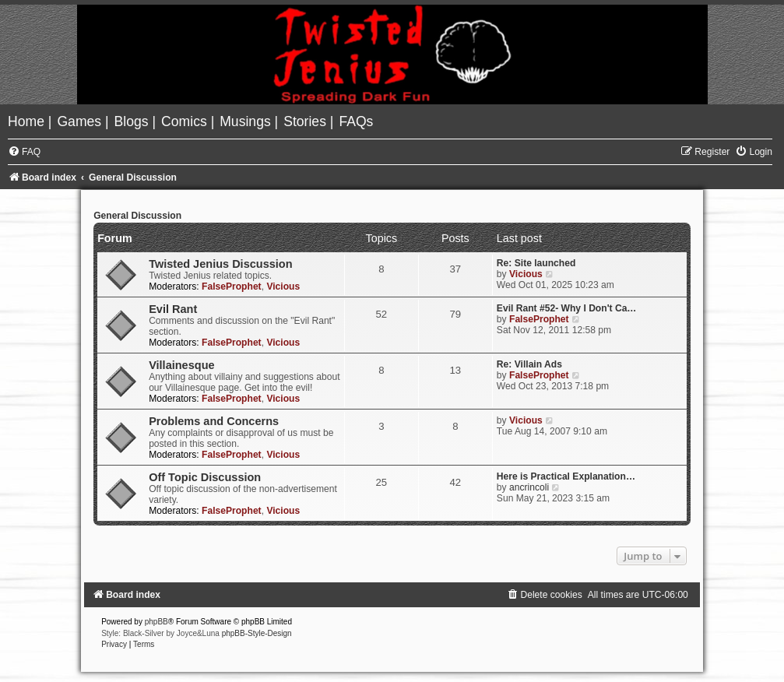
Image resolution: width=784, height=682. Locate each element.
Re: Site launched (536, 263)
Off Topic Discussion (205, 477)
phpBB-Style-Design (257, 633)
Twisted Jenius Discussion (220, 264)
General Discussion (137, 216)
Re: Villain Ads (529, 364)
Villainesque (181, 365)
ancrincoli (529, 487)
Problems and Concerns (214, 421)
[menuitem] (28, 121)
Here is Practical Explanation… (566, 476)
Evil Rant (173, 309)
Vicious (283, 287)
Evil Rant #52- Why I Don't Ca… (567, 308)
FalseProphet (232, 287)
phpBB (156, 622)
